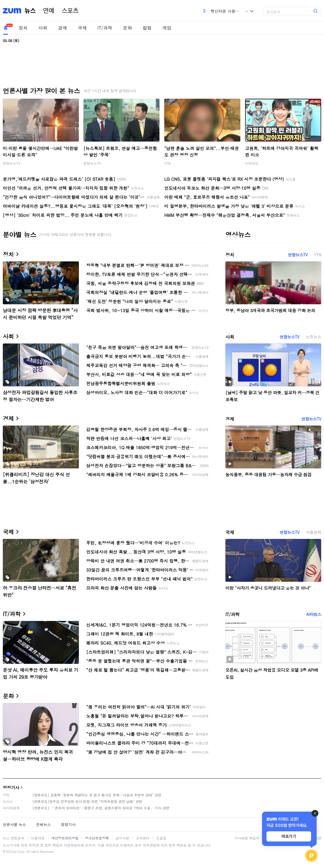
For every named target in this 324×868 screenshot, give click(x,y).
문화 (127, 28)
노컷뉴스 (314, 337)
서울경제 (314, 532)
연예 (49, 11)
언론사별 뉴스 (14, 824)
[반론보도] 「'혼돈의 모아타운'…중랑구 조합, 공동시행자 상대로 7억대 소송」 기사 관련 (101, 808)
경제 (63, 28)
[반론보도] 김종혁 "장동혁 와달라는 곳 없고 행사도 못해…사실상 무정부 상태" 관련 (97, 795)
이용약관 (38, 838)
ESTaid (11, 852)
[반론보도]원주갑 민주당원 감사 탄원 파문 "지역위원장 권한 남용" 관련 (87, 801)
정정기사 (11, 787)
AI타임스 (314, 614)
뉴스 (30, 11)
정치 (23, 28)
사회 (43, 28)
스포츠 (70, 11)
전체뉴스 (43, 824)
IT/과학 (105, 28)
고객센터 (143, 838)
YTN (167, 163)
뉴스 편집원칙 (14, 838)
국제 (82, 28)
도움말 (161, 838)
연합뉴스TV (12, 163)
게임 (167, 28)
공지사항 (122, 838)
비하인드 (252, 163)
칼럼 (147, 28)
